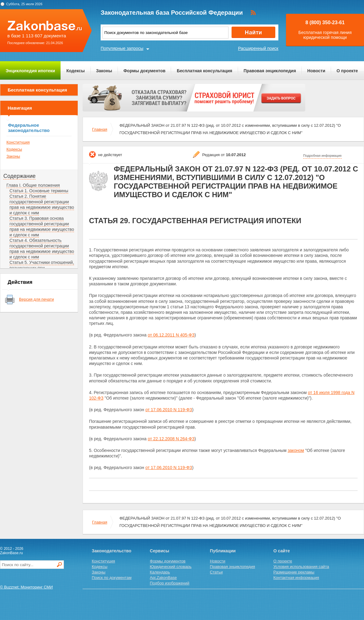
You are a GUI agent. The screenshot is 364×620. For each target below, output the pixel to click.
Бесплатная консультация (204, 71)
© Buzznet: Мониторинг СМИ (26, 587)
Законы (104, 71)
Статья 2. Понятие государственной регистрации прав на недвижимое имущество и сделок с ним (42, 205)
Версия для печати (36, 299)
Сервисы (160, 551)
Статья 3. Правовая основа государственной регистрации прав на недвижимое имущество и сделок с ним (42, 227)
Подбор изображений (170, 583)
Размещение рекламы (294, 572)
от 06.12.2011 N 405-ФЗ (171, 335)
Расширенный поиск (258, 48)
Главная (100, 129)
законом (296, 450)
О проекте (347, 71)
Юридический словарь (171, 567)
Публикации (223, 551)
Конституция (18, 142)
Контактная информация (296, 578)
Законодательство (111, 551)
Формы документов (144, 71)
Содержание (19, 176)
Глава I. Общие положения (33, 185)
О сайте (282, 551)
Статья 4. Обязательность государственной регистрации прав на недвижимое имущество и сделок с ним (42, 249)
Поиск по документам (112, 578)
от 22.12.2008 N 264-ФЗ (171, 439)
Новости (316, 71)
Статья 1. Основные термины (39, 191)
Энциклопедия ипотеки (30, 71)
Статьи (216, 572)
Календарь (160, 572)
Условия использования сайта (301, 567)
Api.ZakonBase (163, 578)
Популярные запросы (122, 48)
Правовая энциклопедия (270, 71)
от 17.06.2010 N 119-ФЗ (169, 410)
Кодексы (76, 71)
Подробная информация (322, 156)
